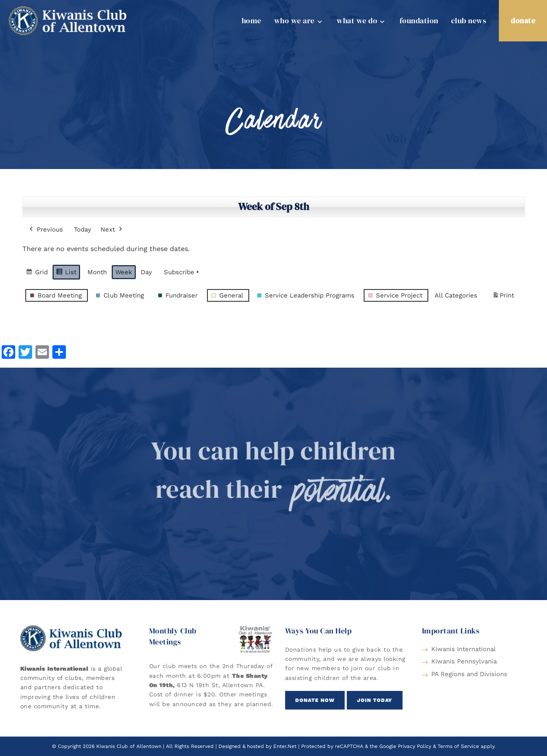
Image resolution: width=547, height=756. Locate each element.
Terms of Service (458, 746)
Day (146, 272)
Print (503, 297)
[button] (315, 700)
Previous (45, 229)
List (66, 273)
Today (83, 229)
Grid (37, 273)
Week (124, 272)
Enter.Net (285, 746)
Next (112, 229)
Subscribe (182, 272)
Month (97, 272)
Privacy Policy (415, 746)
